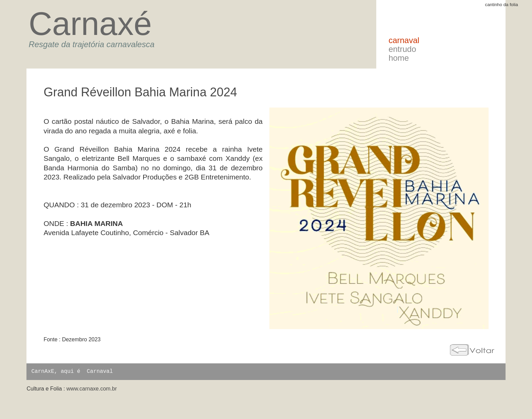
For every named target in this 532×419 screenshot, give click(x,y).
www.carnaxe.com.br (92, 389)
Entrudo (402, 49)
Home (399, 58)
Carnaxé (90, 24)
